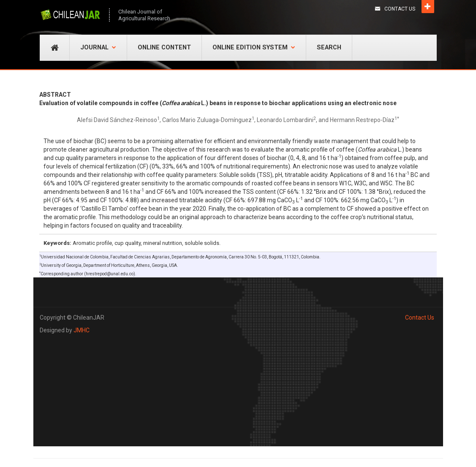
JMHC (82, 330)
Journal (98, 48)
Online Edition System (254, 48)
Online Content (164, 48)
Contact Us (400, 9)
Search (329, 48)
